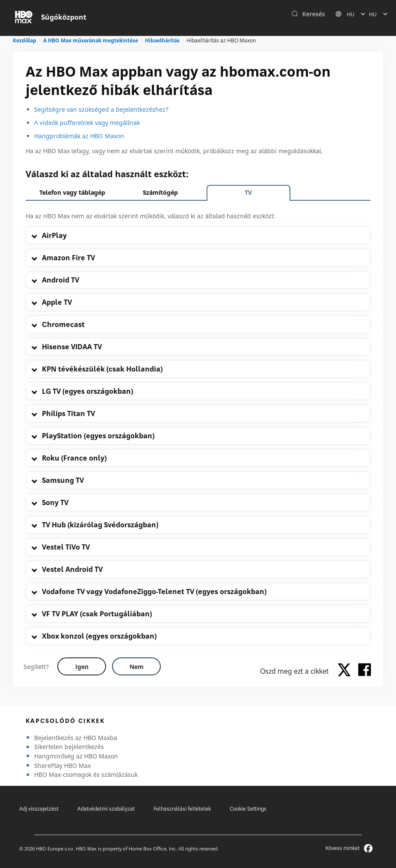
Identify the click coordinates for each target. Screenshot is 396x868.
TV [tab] (248, 192)
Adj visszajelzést (39, 809)
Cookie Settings (248, 809)
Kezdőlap (25, 40)
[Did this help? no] (136, 666)
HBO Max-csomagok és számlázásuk (86, 774)
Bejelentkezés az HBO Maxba (76, 738)
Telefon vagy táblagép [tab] (72, 192)
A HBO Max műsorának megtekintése (91, 40)
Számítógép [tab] (160, 192)
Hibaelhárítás (162, 40)
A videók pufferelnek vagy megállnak (87, 123)
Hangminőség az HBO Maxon (76, 756)
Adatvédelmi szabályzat (106, 809)
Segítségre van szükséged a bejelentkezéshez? (101, 109)
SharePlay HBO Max (62, 765)
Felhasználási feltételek (182, 809)
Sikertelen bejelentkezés (69, 747)
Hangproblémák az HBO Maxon (79, 136)
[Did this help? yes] (82, 666)
